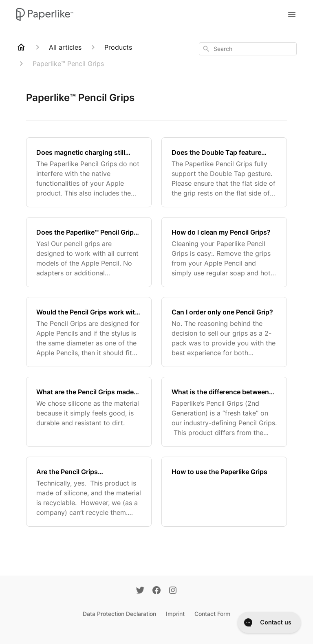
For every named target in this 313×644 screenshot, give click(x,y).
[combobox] (248, 49)
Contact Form (212, 614)
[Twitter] (140, 591)
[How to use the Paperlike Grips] (224, 492)
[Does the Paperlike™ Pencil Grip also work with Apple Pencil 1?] (89, 252)
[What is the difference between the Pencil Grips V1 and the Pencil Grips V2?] (224, 412)
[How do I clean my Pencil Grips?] (224, 252)
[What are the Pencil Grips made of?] (89, 412)
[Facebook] (156, 591)
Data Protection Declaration (119, 614)
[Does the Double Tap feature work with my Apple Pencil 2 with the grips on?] (224, 172)
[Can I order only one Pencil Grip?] (224, 332)
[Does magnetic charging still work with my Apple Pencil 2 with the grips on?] (89, 172)
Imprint (175, 614)
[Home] (21, 47)
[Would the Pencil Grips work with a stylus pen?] (89, 332)
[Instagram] (173, 591)
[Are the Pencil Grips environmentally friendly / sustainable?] (89, 492)
